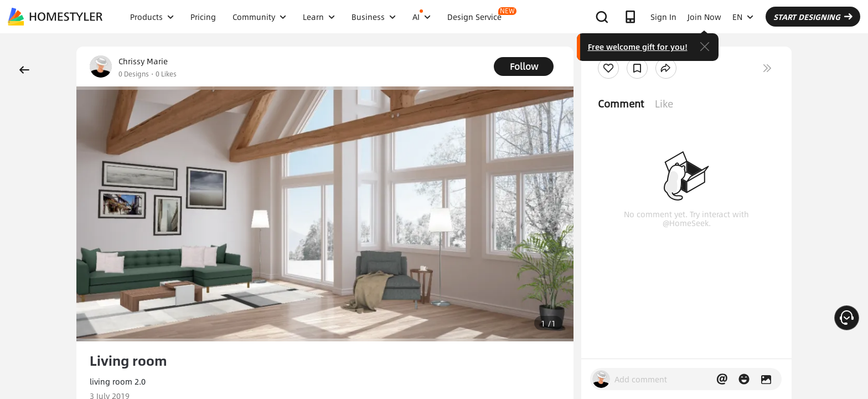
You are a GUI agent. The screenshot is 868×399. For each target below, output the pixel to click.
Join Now (704, 17)
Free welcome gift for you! (638, 47)
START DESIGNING (813, 17)
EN (743, 17)
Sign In (663, 17)
